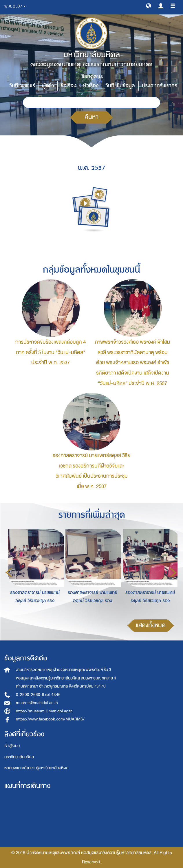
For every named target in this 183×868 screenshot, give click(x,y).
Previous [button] (9, 573)
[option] (33, 572)
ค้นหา (91, 117)
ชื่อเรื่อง (68, 86)
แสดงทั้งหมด (151, 625)
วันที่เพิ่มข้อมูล (120, 86)
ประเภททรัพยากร (160, 86)
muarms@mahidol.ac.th (37, 703)
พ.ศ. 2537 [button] (15, 6)
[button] (149, 5)
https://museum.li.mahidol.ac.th (44, 711)
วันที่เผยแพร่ (22, 86)
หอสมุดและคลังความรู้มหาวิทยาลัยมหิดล (36, 768)
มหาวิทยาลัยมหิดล (19, 757)
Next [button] (173, 573)
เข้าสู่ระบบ (12, 746)
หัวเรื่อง (91, 86)
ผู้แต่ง (48, 86)
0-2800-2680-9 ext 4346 (38, 695)
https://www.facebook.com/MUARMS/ (50, 719)
